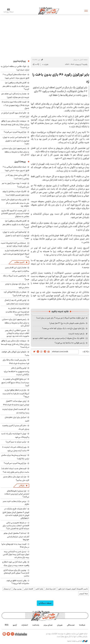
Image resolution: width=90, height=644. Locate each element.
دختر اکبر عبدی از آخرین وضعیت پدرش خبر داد (16, 427)
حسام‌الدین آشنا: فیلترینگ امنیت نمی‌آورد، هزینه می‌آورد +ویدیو (15, 244)
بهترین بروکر (17, 589)
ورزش (75, 60)
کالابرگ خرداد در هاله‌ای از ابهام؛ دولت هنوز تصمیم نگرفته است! (16, 193)
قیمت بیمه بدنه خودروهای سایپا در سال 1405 (15, 545)
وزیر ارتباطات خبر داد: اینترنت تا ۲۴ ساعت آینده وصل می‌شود (16, 449)
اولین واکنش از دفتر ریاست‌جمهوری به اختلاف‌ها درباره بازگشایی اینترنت (16, 371)
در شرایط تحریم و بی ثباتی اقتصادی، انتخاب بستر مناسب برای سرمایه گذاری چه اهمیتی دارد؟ (16, 526)
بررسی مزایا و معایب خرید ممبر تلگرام (16, 503)
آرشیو (15, 625)
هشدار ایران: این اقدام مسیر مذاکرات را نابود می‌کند (17, 269)
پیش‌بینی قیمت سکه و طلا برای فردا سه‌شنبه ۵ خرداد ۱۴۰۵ (16, 362)
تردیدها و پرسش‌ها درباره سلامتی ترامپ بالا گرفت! (15, 457)
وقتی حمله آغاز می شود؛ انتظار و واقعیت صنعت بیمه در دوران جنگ (16, 564)
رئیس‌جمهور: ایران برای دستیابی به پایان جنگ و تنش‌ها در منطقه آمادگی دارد (16, 152)
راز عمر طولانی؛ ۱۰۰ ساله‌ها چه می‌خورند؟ (70, 343)
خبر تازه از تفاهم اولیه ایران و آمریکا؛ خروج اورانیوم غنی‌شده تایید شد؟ (16, 254)
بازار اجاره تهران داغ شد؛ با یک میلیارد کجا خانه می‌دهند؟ (63, 328)
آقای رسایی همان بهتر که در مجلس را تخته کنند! (17, 177)
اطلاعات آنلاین (49, 11)
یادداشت (36, 625)
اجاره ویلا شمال (51, 589)
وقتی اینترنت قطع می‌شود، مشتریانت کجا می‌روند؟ (18, 582)
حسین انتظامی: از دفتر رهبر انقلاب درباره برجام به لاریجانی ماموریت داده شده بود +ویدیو (17, 333)
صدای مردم (48, 625)
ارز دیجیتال (7, 589)
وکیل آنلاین (39, 589)
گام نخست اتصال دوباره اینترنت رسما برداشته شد (16, 411)
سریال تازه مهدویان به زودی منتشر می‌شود (17, 286)
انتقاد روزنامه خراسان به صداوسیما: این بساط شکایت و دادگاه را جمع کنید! (17, 311)
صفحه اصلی (83, 60)
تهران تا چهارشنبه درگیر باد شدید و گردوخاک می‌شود (15, 435)
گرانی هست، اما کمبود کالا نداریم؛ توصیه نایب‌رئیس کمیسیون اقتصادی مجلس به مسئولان (15, 213)
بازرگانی (22, 486)
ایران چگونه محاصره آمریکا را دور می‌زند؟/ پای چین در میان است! (60, 318)
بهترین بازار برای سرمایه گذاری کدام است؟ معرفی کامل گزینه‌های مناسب (16, 573)
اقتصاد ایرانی (29, 589)
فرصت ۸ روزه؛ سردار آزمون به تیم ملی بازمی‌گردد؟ (16, 185)
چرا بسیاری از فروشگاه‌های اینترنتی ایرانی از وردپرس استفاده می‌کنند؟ (17, 494)
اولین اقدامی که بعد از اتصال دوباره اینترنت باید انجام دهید (17, 302)
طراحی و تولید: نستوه (77, 641)
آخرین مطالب (19, 262)
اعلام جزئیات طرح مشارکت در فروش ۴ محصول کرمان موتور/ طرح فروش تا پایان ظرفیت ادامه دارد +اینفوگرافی (16, 513)
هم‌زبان (60, 625)
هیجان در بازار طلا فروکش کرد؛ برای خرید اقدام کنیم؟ (16, 294)
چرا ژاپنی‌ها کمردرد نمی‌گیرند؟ (15, 132)
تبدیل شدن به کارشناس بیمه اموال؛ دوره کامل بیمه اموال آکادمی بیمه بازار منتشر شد (16, 554)
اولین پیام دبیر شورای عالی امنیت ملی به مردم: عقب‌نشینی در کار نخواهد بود (15, 203)
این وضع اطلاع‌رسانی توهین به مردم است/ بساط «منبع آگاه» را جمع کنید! (15, 382)
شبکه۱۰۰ (82, 625)
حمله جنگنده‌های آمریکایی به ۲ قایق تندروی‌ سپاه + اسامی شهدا (16, 76)
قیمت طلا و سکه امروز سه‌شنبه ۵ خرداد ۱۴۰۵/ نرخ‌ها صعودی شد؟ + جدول (15, 105)
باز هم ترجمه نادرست (76, 334)
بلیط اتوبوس (83, 594)
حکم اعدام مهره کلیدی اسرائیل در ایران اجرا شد (15, 115)
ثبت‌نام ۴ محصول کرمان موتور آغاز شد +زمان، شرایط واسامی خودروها (16, 536)
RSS (7, 625)
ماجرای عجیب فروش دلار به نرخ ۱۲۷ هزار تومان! (67, 323)
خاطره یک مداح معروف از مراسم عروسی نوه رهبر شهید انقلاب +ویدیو (59, 338)
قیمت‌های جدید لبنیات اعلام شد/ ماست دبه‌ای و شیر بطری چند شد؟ (15, 470)
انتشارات (25, 625)
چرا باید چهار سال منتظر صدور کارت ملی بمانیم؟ (16, 478)
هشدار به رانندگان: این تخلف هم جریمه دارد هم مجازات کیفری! (15, 95)
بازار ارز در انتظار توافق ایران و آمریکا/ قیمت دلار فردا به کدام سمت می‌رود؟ (16, 393)
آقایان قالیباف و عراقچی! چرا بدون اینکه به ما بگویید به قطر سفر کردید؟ (16, 86)
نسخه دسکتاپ (45, 603)
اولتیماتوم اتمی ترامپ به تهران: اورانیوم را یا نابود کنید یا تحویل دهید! (16, 140)
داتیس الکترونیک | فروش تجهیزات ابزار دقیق (73, 589)
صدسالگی (71, 625)
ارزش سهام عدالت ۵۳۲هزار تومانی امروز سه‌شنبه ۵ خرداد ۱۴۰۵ (16, 403)
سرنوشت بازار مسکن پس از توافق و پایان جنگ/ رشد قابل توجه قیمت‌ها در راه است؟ (15, 124)
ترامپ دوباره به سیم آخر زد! (16, 442)
